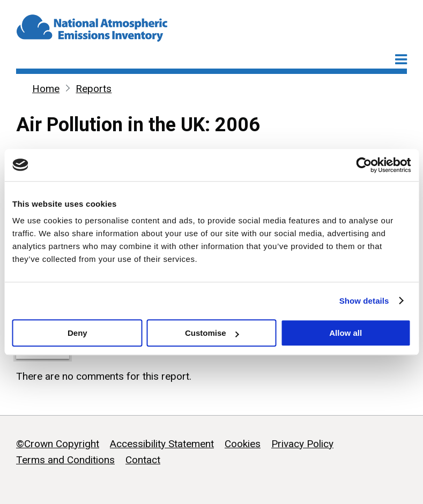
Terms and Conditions (65, 460)
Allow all (346, 333)
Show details (364, 301)
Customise (212, 333)
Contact (143, 460)
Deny (77, 333)
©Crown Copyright (58, 444)
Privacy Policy (302, 444)
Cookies (243, 444)
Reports (94, 89)
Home (46, 89)
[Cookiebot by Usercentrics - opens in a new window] (364, 165)
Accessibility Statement (162, 444)
